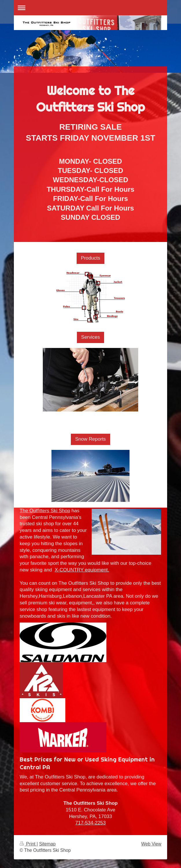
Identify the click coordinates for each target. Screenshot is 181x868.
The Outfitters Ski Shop (45, 511)
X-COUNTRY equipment (81, 570)
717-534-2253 (90, 823)
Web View (151, 844)
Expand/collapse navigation (90, 8)
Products (91, 258)
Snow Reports (90, 439)
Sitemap (47, 844)
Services (91, 337)
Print (28, 844)
